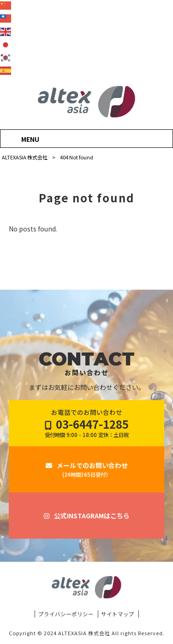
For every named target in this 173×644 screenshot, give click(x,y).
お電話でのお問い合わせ (87, 423)
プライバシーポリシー (66, 614)
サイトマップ (118, 614)
